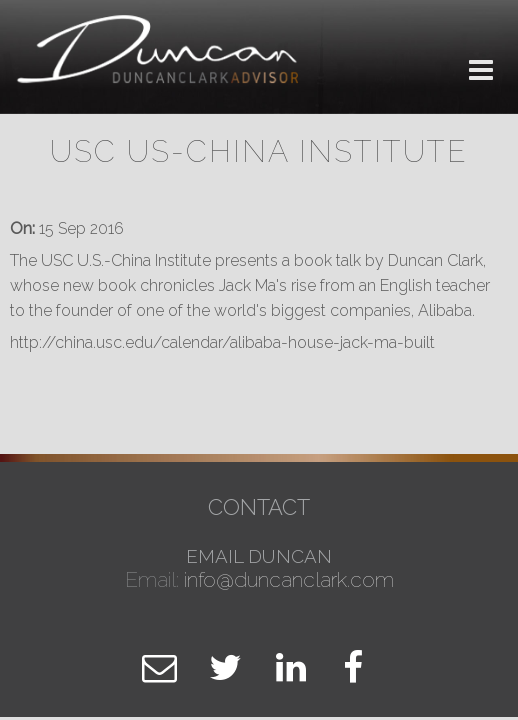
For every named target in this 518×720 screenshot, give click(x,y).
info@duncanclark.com (289, 579)
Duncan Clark (160, 57)
